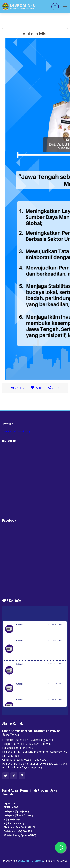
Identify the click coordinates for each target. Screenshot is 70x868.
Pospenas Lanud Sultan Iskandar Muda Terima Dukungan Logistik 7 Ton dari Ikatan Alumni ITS (39, 672)
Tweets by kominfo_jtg (16, 431)
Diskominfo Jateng (31, 861)
